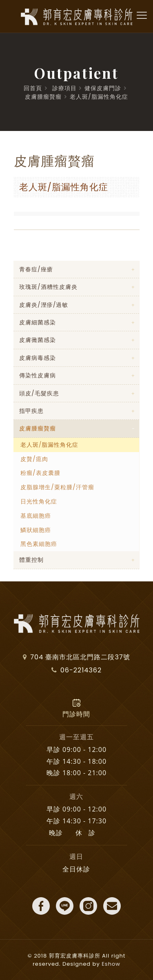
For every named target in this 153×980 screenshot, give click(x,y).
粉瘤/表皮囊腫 (40, 473)
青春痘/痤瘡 (36, 269)
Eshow (111, 964)
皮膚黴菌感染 (38, 340)
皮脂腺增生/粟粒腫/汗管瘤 (57, 487)
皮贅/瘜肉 (34, 459)
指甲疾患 (31, 411)
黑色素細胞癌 (39, 544)
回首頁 (33, 88)
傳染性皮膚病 (38, 375)
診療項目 (64, 88)
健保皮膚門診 (103, 88)
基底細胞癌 (36, 516)
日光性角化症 (39, 501)
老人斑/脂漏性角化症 (99, 97)
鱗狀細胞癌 (36, 530)
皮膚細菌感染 (38, 322)
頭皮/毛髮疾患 (39, 393)
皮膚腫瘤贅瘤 (43, 97)
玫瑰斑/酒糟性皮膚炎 (48, 287)
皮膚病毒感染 (38, 358)
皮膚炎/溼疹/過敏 (44, 305)
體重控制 (31, 560)
